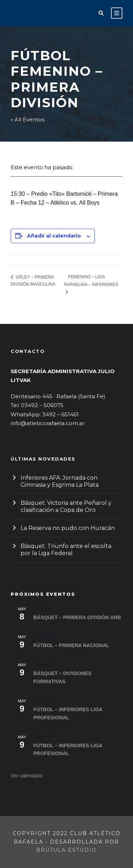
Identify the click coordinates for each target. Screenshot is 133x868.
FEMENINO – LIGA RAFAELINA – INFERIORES (91, 281)
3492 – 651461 (60, 414)
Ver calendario (27, 776)
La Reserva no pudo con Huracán (68, 528)
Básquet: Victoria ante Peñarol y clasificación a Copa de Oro (66, 506)
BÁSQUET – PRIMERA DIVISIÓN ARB (77, 617)
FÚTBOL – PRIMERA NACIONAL (71, 645)
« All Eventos (27, 119)
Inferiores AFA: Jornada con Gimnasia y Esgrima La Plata (60, 481)
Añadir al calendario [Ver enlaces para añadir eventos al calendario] (54, 236)
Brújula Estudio (66, 850)
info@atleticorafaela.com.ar (48, 423)
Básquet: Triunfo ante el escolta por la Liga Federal (66, 550)
